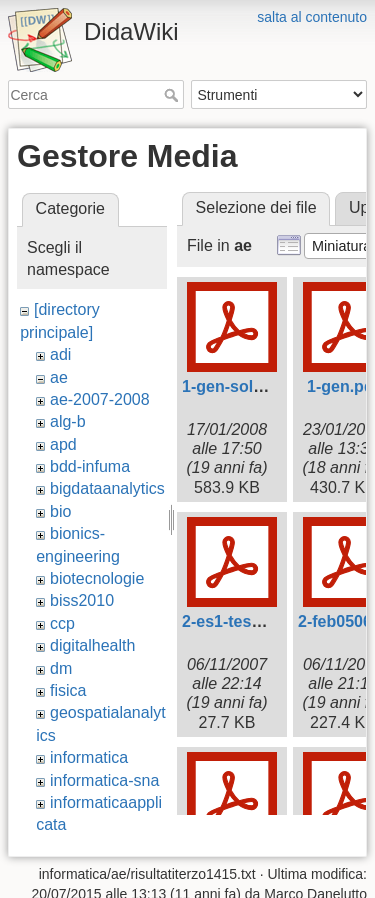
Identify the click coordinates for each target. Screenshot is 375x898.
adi (60, 354)
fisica (68, 690)
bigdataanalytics (107, 488)
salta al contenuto (312, 17)
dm (61, 668)
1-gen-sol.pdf (232, 386)
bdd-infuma (90, 466)
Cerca (173, 95)
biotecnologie (97, 578)
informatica (89, 757)
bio (60, 511)
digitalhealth (92, 645)
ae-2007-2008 (100, 399)
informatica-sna (104, 780)
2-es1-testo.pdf (239, 621)
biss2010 (82, 600)
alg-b (68, 421)
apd (63, 444)
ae (59, 377)
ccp (62, 623)
